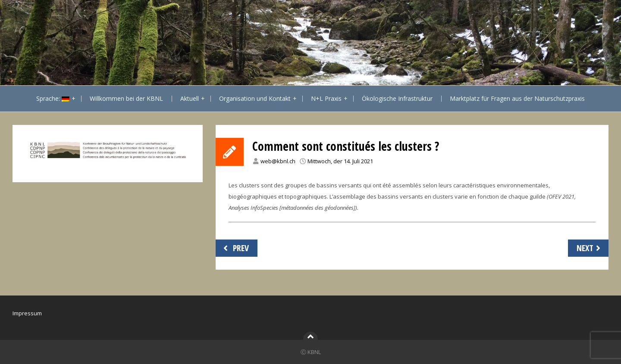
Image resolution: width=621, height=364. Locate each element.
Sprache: (53, 98)
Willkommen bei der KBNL (126, 98)
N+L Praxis (326, 98)
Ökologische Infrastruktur (397, 98)
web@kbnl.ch (278, 161)
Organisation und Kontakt (255, 98)
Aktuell (190, 98)
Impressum (27, 313)
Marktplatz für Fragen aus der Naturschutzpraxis (517, 98)
